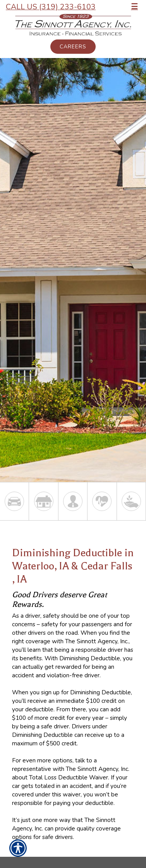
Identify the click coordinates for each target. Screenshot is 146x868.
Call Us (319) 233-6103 (51, 7)
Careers (73, 47)
